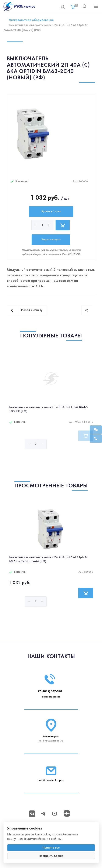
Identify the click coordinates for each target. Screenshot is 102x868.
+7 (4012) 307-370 (50, 691)
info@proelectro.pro (51, 780)
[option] (51, 408)
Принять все (51, 847)
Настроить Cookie (51, 856)
